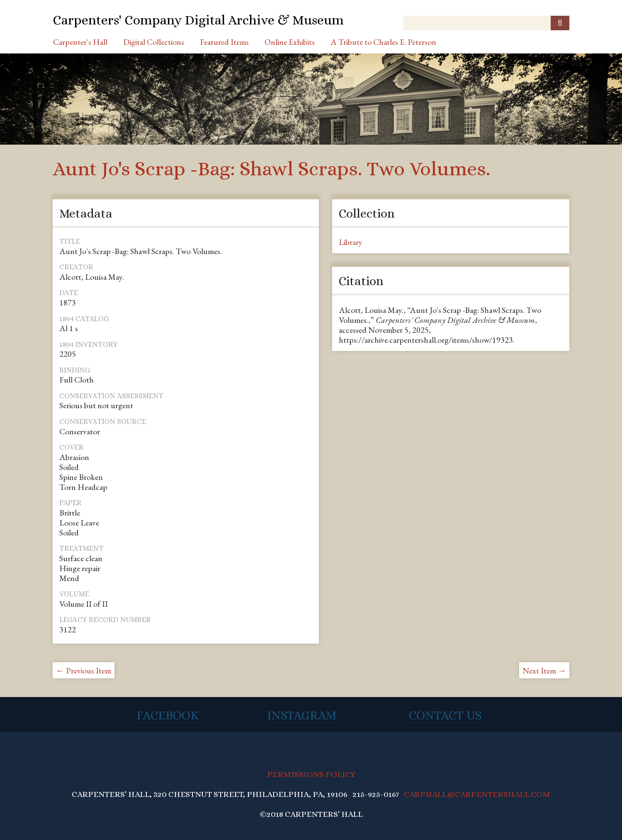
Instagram (302, 715)
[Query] (486, 23)
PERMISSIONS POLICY (311, 774)
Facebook (168, 715)
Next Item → (544, 671)
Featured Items (224, 42)
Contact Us (445, 715)
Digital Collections (154, 42)
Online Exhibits (290, 42)
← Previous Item (84, 671)
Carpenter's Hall (80, 42)
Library (351, 242)
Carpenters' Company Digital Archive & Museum (198, 20)
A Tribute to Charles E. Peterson (383, 42)
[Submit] (560, 23)
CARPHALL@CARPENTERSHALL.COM (477, 794)
